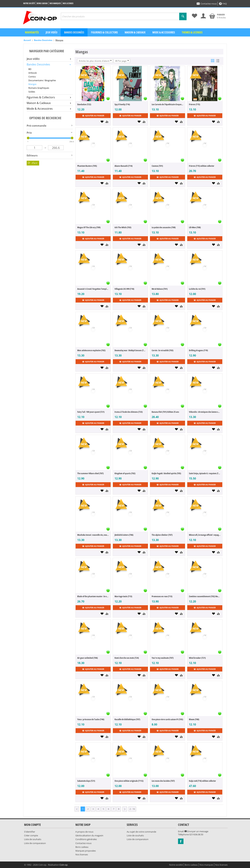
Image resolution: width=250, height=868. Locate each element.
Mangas (32, 84)
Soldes (32, 92)
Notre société (29, 3)
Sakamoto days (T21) (86, 781)
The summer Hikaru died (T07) (90, 473)
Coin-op (64, 865)
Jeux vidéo (51, 32)
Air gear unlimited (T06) (88, 658)
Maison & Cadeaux (135, 32)
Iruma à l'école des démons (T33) (129, 412)
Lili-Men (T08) (195, 227)
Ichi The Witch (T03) (123, 227)
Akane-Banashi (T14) (124, 166)
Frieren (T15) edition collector (202, 166)
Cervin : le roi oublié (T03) (163, 350)
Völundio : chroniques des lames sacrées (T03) (205, 412)
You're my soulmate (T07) (163, 658)
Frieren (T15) (195, 104)
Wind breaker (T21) (197, 658)
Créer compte (31, 835)
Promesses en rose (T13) (162, 596)
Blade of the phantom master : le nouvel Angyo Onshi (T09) (93, 596)
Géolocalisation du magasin (89, 835)
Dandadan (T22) (84, 104)
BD (30, 69)
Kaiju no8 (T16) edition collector (202, 781)
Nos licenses (68, 3)
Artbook (33, 73)
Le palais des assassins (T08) (164, 227)
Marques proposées (86, 851)
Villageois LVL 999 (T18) (124, 289)
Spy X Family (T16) (122, 104)
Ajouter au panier (93, 116)
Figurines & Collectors (104, 32)
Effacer (33, 163)
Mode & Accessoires (164, 32)
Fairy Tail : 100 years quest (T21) (91, 412)
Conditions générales (86, 839)
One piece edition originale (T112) (129, 781)
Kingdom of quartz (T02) (125, 473)
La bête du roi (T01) (197, 289)
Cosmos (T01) (157, 166)
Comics (32, 77)
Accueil (27, 40)
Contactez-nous (207, 4)
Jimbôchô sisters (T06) (124, 535)
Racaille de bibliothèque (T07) (127, 719)
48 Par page (122, 61)
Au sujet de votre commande (141, 832)
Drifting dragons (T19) (198, 350)
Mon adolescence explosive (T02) (91, 350)
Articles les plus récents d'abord (95, 61)
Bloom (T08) (194, 719)
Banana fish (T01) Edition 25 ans (165, 412)
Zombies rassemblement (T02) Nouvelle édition (205, 596)
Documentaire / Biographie (42, 80)
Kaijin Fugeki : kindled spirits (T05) (166, 473)
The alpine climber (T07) (162, 535)
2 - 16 (132, 809)
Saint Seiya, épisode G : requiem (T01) (205, 473)
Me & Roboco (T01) (160, 289)
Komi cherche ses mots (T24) (127, 658)
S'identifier (30, 832)
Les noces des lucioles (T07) (163, 781)
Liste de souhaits (33, 839)
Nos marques (55, 3)
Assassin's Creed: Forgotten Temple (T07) (93, 289)
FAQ (223, 4)
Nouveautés (32, 32)
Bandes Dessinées (43, 40)
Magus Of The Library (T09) (89, 227)
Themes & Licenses (192, 32)
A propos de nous (84, 832)
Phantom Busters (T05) (87, 166)
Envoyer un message (196, 831)
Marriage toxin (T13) (123, 596)
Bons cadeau (42, 3)
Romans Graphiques (39, 88)
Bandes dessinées (74, 32)
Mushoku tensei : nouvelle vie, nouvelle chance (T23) (93, 535)
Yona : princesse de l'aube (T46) (91, 719)
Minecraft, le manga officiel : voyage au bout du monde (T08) (205, 535)
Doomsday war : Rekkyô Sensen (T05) (130, 350)
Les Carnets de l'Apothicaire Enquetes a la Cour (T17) (167, 104)
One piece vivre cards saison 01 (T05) (167, 719)
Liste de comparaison (35, 843)
